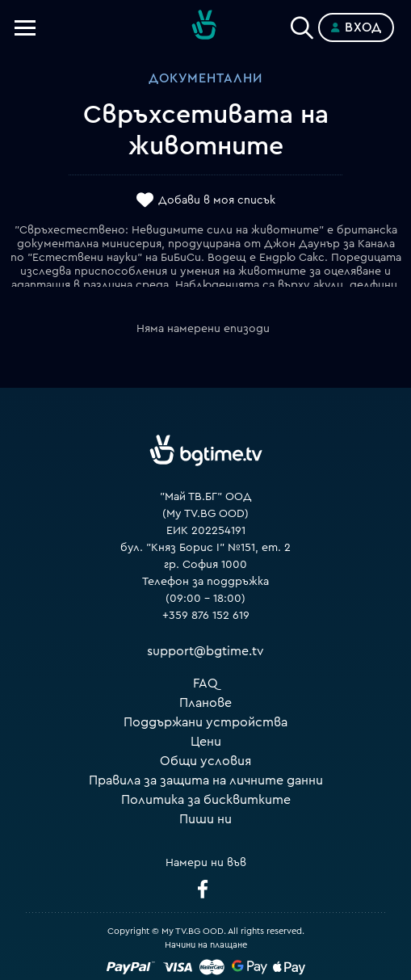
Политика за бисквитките (206, 800)
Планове (205, 703)
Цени (206, 742)
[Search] (302, 24)
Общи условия (205, 761)
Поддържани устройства (205, 722)
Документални (205, 78)
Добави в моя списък (217, 200)
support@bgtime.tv (205, 651)
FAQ (205, 683)
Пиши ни (205, 819)
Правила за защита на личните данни (206, 780)
